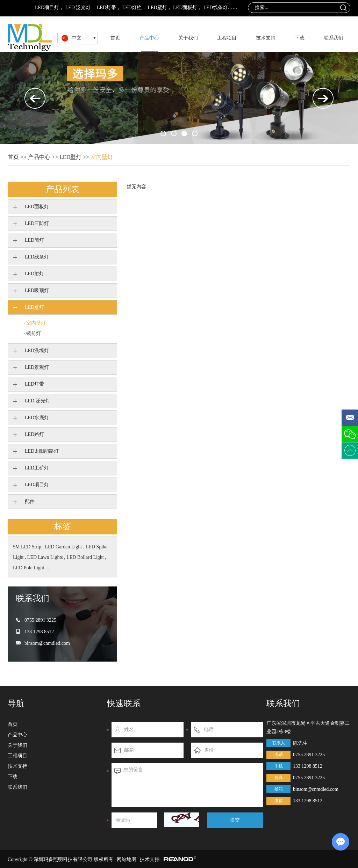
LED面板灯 (185, 8)
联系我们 (334, 38)
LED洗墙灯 (37, 351)
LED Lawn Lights (46, 557)
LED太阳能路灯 (42, 451)
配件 (30, 501)
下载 (300, 38)
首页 (115, 38)
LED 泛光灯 (78, 8)
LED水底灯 (37, 418)
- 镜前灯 (32, 333)
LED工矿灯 (37, 468)
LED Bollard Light (86, 557)
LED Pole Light (29, 568)
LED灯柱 (132, 8)
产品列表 (63, 189)
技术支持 (266, 38)
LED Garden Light (64, 547)
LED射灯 (34, 274)
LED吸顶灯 (37, 290)
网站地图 (127, 859)
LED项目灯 (47, 8)
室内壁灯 (102, 157)
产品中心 (149, 38)
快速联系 (124, 703)
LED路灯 (34, 434)
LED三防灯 (37, 223)
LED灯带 (106, 8)
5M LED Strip (28, 547)
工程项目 (227, 38)
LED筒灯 (34, 240)
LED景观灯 (37, 367)
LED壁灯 (157, 8)
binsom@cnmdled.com (47, 643)
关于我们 (188, 38)
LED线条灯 (216, 8)
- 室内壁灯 (35, 323)
